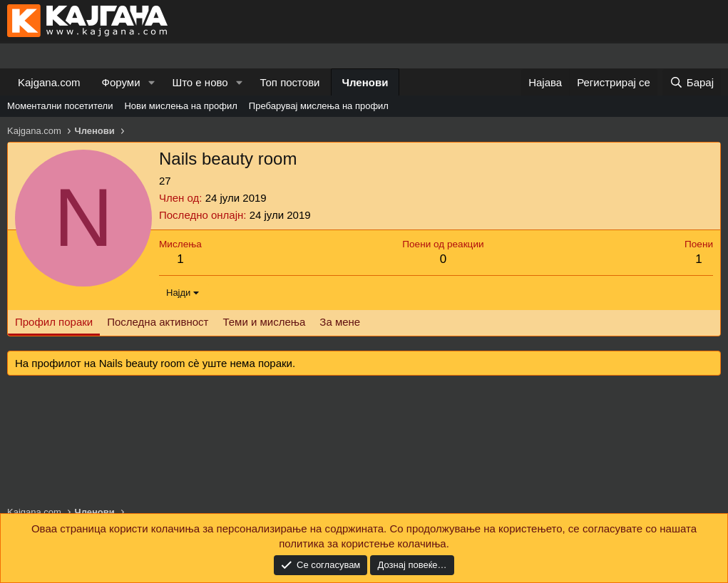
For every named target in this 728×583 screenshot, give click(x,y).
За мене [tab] (340, 322)
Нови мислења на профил (180, 106)
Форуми (121, 82)
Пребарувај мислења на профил (319, 106)
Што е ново (200, 82)
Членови (365, 82)
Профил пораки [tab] (54, 322)
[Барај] (692, 82)
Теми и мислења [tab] (264, 322)
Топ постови (290, 82)
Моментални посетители (60, 106)
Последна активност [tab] (158, 322)
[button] (151, 82)
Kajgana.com (49, 82)
